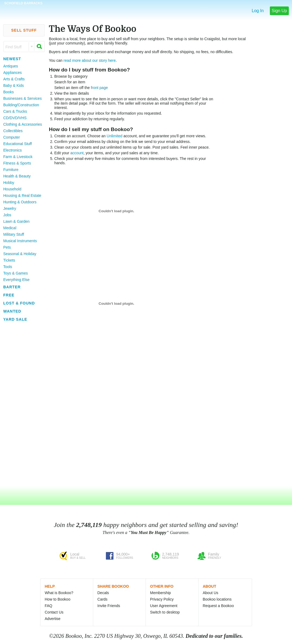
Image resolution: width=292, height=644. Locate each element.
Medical (10, 228)
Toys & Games (16, 273)
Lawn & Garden (16, 221)
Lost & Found (19, 303)
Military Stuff (14, 234)
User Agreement (164, 606)
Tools (8, 267)
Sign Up (279, 11)
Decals (103, 593)
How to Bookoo (58, 599)
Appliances (13, 73)
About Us (211, 593)
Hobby (9, 183)
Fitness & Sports (17, 163)
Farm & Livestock (18, 157)
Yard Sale (15, 319)
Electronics (12, 150)
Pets (7, 247)
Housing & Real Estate (22, 196)
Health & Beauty (17, 176)
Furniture (11, 170)
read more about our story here (90, 60)
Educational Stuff (18, 144)
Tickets (9, 260)
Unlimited (115, 136)
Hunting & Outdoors (20, 202)
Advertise (53, 619)
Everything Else (16, 280)
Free (9, 295)
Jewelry (10, 208)
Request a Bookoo (218, 606)
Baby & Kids (14, 85)
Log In (258, 11)
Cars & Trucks (15, 111)
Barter (12, 287)
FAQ (49, 606)
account (77, 153)
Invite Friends (109, 606)
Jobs (7, 215)
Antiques (11, 66)
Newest (12, 59)
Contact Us (54, 612)
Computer (11, 137)
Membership (161, 593)
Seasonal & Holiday (20, 254)
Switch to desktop (165, 612)
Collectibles (13, 131)
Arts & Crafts (14, 79)
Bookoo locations (217, 599)
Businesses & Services (22, 98)
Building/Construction (21, 105)
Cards (103, 599)
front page (99, 88)
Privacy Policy (162, 599)
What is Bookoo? (59, 593)
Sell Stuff (24, 30)
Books (9, 92)
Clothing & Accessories (23, 124)
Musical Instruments (20, 241)
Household (12, 189)
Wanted (12, 311)
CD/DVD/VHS (15, 118)
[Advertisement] (22, 404)
